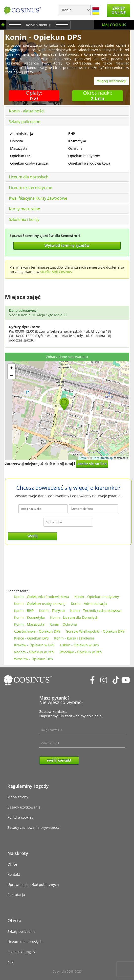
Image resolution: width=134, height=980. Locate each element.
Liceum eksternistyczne (31, 188)
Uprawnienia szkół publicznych (33, 884)
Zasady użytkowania (24, 807)
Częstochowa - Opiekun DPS (37, 631)
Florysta (17, 141)
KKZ (11, 962)
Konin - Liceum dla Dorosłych (74, 617)
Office (12, 864)
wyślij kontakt (59, 760)
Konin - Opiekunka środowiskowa (42, 597)
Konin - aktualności (27, 111)
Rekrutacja (16, 895)
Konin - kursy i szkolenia (74, 638)
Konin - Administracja (89, 604)
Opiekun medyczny (84, 156)
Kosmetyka (77, 141)
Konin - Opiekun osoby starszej (40, 604)
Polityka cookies (20, 817)
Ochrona (75, 148)
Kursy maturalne (24, 209)
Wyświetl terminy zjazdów (67, 245)
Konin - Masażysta (29, 624)
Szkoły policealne (25, 122)
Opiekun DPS (21, 156)
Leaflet (83, 458)
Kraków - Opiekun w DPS (34, 645)
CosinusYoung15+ (22, 952)
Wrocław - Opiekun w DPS (81, 652)
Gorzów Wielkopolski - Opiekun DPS (95, 631)
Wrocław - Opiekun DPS (33, 659)
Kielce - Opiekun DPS (31, 638)
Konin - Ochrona (63, 624)
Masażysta (19, 148)
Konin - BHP (24, 610)
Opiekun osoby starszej (29, 163)
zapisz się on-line (92, 464)
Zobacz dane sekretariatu (67, 357)
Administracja (22, 134)
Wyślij (33, 536)
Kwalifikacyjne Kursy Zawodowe (38, 198)
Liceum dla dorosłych (29, 177)
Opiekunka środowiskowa (89, 163)
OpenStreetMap (103, 458)
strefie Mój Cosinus (56, 272)
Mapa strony (18, 797)
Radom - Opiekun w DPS (34, 652)
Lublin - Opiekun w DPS (79, 645)
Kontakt (14, 874)
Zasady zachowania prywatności (34, 827)
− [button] (12, 375)
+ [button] (12, 368)
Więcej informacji (112, 81)
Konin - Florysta (52, 610)
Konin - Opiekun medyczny (97, 597)
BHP (72, 134)
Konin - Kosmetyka (29, 617)
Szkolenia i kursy (24, 219)
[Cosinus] (22, 9)
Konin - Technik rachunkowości (96, 610)
